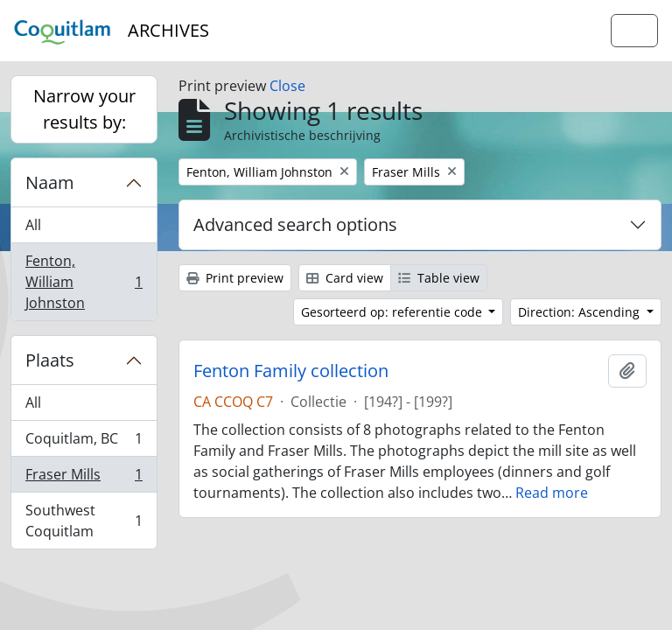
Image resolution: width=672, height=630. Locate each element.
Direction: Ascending (581, 312)
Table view (439, 278)
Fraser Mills (84, 478)
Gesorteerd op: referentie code (393, 312)
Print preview (235, 278)
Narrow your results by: (84, 109)
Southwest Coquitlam (84, 521)
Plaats (50, 360)
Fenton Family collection (291, 371)
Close (287, 86)
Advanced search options (295, 224)
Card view (345, 278)
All (33, 225)
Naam (50, 182)
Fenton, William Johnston (84, 282)
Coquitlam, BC (84, 442)
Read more (552, 493)
